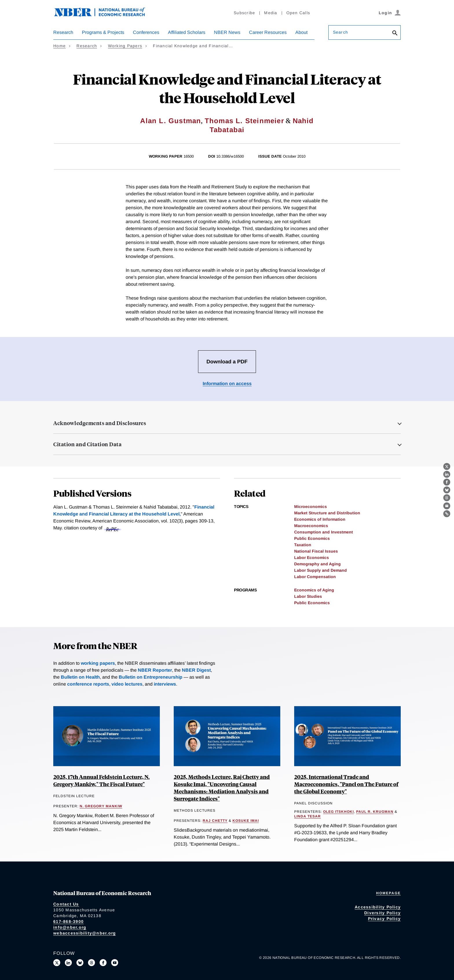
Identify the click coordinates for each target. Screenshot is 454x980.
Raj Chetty (215, 821)
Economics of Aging (314, 590)
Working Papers (125, 46)
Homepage (388, 893)
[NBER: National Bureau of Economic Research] (104, 15)
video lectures (127, 684)
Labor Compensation (315, 577)
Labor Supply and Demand (321, 570)
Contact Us (66, 904)
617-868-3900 (68, 921)
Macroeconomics (311, 526)
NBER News (227, 32)
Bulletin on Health (80, 677)
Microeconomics (311, 507)
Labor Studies (308, 596)
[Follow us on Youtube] (115, 963)
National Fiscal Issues (316, 551)
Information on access (227, 384)
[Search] (395, 33)
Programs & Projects (103, 32)
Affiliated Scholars (187, 32)
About (301, 32)
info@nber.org (70, 927)
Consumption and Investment (324, 532)
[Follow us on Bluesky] (80, 963)
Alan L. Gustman (171, 121)
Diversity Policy (382, 913)
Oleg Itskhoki (338, 812)
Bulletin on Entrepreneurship (151, 677)
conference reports (88, 684)
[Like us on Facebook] (103, 963)
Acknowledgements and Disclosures (100, 423)
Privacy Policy (385, 919)
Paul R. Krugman (375, 812)
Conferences (146, 32)
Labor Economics (312, 558)
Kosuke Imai (246, 821)
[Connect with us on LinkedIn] (68, 963)
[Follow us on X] (57, 963)
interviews (165, 684)
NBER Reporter (155, 670)
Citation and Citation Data (87, 444)
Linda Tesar (307, 816)
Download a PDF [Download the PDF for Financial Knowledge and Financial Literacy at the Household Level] (227, 362)
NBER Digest (196, 670)
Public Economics (312, 538)
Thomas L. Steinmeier (244, 121)
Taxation (303, 545)
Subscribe (244, 13)
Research (63, 32)
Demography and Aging (317, 564)
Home (60, 46)
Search (340, 32)
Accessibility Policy (378, 907)
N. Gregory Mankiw (101, 806)
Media (271, 13)
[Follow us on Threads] (91, 963)
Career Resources (268, 32)
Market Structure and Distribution (327, 513)
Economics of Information (320, 519)
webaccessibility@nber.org (85, 933)
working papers (98, 663)
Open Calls (298, 13)
